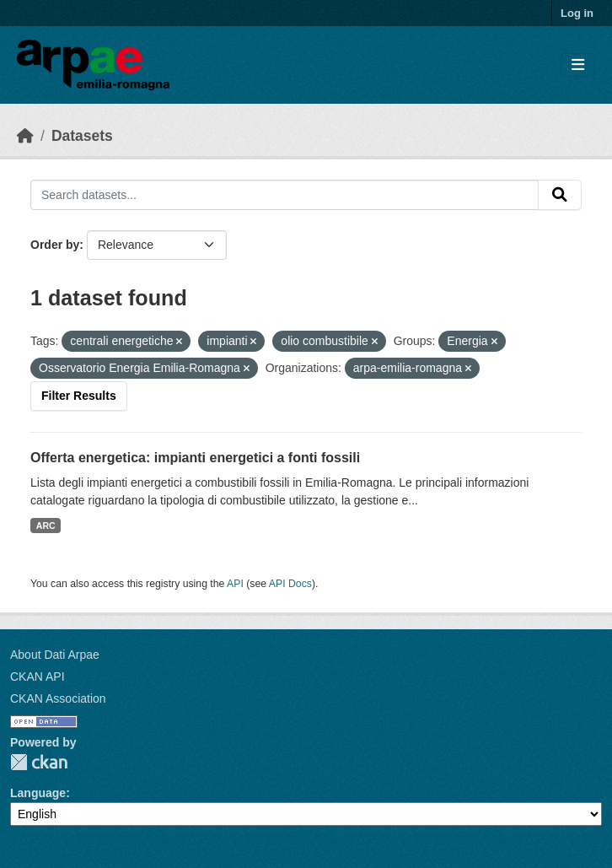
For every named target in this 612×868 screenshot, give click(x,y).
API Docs (290, 584)
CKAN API (38, 677)
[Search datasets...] (285, 195)
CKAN (39, 762)
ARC (46, 526)
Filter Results (79, 396)
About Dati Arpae (55, 655)
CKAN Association (58, 698)
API (235, 584)
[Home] (25, 136)
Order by (55, 245)
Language (38, 793)
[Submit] (560, 195)
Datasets (82, 136)
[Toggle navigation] (578, 65)
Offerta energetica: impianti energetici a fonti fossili (195, 458)
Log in (577, 13)
